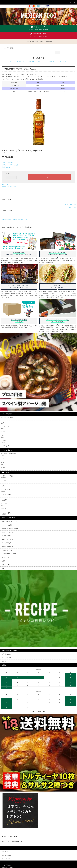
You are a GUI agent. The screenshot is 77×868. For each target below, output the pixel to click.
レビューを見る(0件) (71, 205)
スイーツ (56, 62)
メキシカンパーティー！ (8, 547)
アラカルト (41, 62)
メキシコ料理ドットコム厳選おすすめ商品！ (38, 41)
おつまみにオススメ (7, 550)
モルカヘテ (4, 486)
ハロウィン (10, 62)
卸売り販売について (7, 654)
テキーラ (67, 62)
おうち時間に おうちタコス (9, 554)
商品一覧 (4, 661)
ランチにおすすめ (6, 536)
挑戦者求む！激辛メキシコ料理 (10, 529)
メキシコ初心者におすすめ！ (9, 521)
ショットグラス (6, 490)
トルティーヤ (23, 62)
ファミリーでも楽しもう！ (9, 525)
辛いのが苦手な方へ (7, 543)
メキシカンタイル (6, 495)
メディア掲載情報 (6, 658)
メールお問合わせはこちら (40, 36)
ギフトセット (5, 557)
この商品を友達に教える (8, 163)
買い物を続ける (6, 167)
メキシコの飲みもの (18, 220)
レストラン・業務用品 (8, 532)
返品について (5, 184)
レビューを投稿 (72, 207)
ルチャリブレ (5, 504)
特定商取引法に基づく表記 (9, 187)
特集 (3, 568)
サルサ (16, 62)
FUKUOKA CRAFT (7, 565)
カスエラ (61, 62)
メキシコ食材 (48, 62)
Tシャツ (4, 509)
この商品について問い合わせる (10, 165)
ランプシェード (6, 500)
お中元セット (5, 561)
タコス (29, 62)
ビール (3, 468)
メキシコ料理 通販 (7, 220)
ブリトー (34, 62)
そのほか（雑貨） (6, 514)
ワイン (3, 464)
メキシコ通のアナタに (8, 539)
